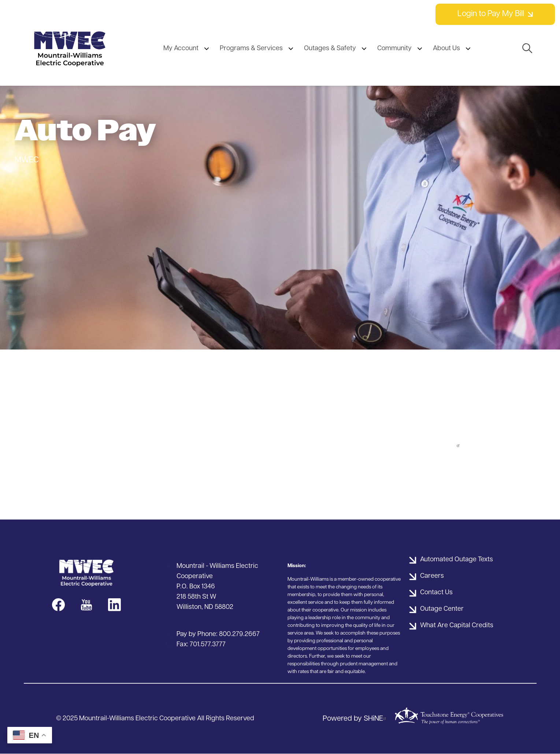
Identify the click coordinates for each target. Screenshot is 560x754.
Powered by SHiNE (355, 719)
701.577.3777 (208, 645)
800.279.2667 (239, 634)
